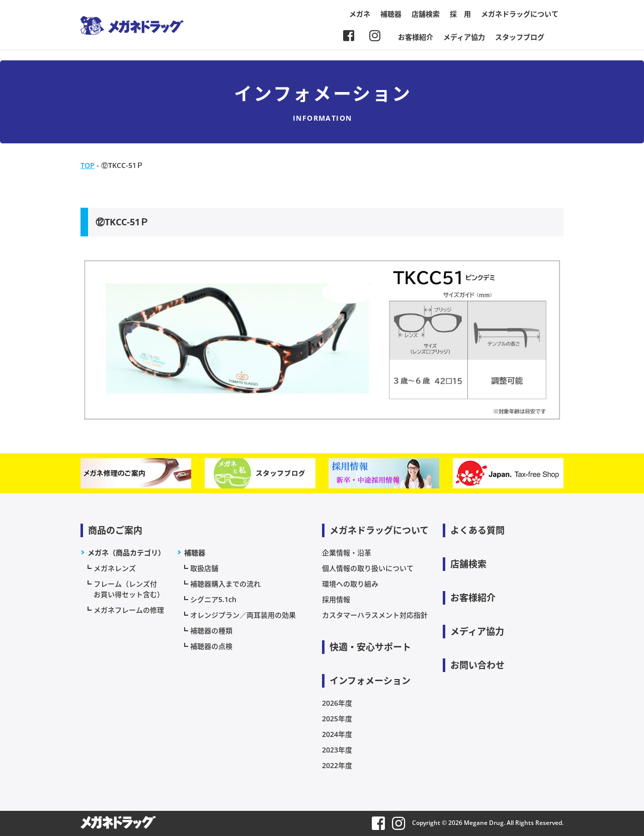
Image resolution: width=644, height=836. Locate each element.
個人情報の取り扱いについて (368, 568)
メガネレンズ (115, 568)
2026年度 (337, 703)
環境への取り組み (350, 584)
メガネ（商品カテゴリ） (126, 553)
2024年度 (337, 734)
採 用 (460, 14)
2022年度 (337, 765)
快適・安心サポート (370, 647)
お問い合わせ (477, 665)
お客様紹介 (416, 37)
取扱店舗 (204, 568)
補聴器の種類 (211, 631)
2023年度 (337, 750)
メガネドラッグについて (520, 14)
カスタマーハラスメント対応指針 (375, 615)
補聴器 (391, 14)
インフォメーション (370, 681)
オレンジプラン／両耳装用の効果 (243, 615)
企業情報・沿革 (347, 553)
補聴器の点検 (211, 646)
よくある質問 (477, 530)
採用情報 (336, 599)
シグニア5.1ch (213, 599)
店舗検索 (426, 14)
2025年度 (337, 719)
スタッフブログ (520, 37)
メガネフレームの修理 (129, 610)
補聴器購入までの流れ (225, 584)
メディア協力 (464, 37)
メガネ (360, 14)
